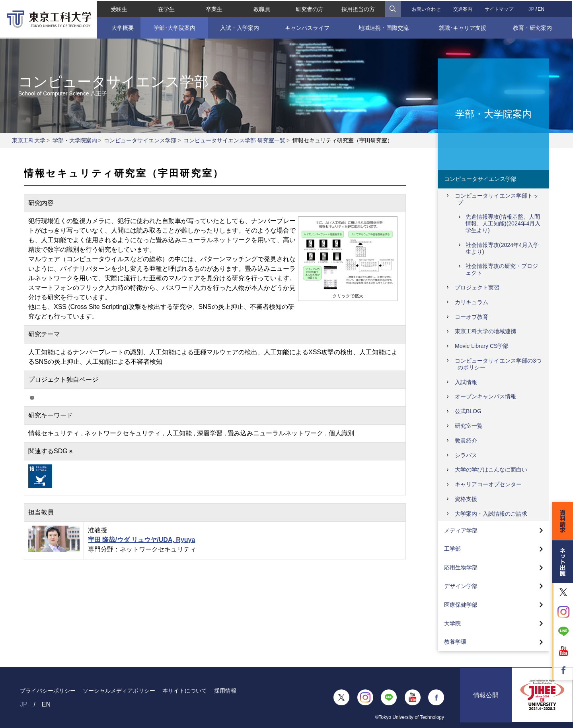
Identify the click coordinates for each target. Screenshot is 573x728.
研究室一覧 (469, 426)
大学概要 (121, 27)
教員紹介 (466, 441)
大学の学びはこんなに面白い (491, 470)
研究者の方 (310, 8)
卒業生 (214, 8)
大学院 (452, 623)
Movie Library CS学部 (482, 346)
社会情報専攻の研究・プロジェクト (502, 269)
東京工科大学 (29, 140)
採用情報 (225, 691)
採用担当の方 (359, 8)
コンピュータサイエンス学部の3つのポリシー (498, 364)
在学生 (166, 8)
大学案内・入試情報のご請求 (491, 514)
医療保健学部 (461, 605)
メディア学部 (461, 530)
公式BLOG (468, 411)
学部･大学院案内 (174, 27)
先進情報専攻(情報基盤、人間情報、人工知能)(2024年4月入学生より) (503, 223)
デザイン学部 (461, 586)
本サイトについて (185, 691)
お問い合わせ (427, 8)
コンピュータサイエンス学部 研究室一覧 (234, 140)
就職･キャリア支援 (463, 27)
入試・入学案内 (239, 27)
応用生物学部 (461, 567)
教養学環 (455, 642)
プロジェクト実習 (477, 287)
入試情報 (466, 382)
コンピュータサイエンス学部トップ (497, 199)
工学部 (452, 549)
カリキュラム (472, 302)
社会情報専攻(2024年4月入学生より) (502, 248)
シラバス (466, 455)
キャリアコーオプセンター (488, 484)
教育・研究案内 (533, 27)
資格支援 (466, 499)
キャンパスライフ (307, 27)
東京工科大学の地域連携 (485, 331)
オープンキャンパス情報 (485, 396)
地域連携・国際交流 (384, 27)
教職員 (262, 8)
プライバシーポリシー (48, 691)
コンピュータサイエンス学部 (140, 140)
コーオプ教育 (472, 317)
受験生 (118, 8)
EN (542, 8)
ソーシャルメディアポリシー (119, 691)
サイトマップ (500, 8)
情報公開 (486, 698)
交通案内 (463, 8)
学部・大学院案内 (75, 140)
